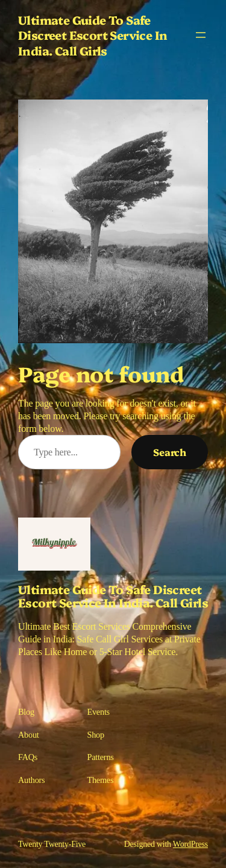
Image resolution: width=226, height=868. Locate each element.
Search (170, 452)
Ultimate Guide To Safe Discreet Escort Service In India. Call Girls (93, 35)
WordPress (190, 844)
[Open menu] (201, 35)
